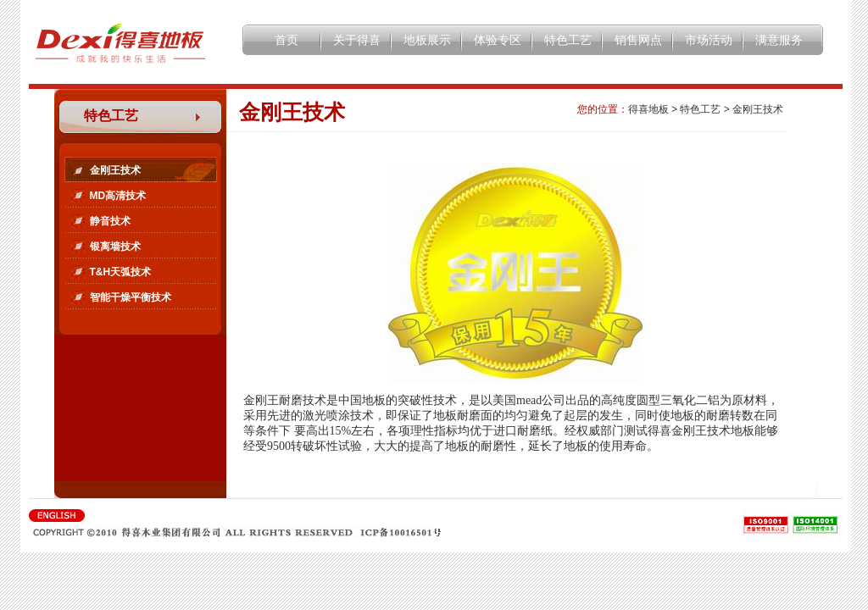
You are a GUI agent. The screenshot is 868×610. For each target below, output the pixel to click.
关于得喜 (357, 40)
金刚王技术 (115, 170)
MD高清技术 (118, 196)
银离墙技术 (115, 247)
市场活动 (709, 40)
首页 (287, 40)
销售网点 (638, 40)
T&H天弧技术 (121, 272)
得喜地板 (648, 109)
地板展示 (427, 40)
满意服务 (779, 40)
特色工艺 (568, 40)
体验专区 (498, 40)
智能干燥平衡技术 (131, 297)
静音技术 (110, 221)
